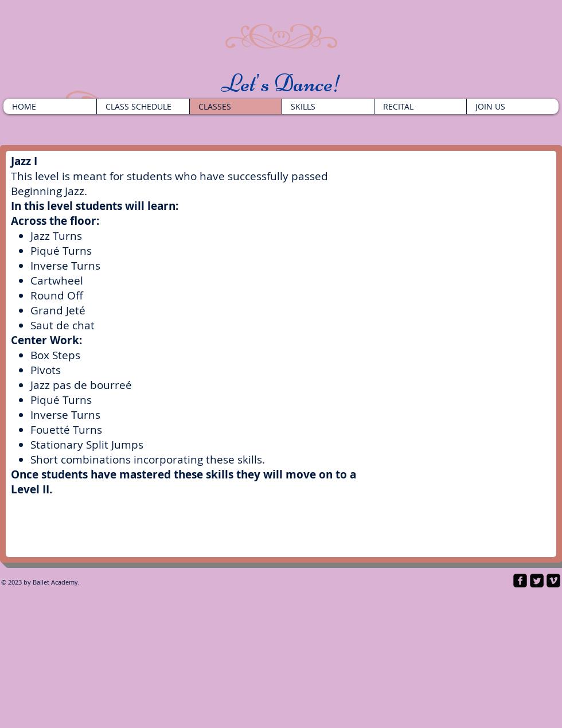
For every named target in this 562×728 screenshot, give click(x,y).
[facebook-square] (520, 581)
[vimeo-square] (553, 581)
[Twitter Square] (537, 581)
